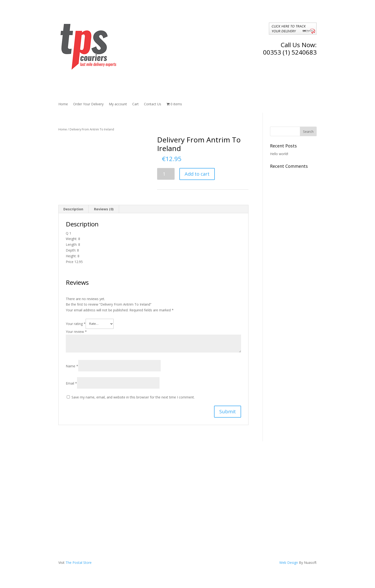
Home (63, 104)
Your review (76, 332)
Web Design (289, 563)
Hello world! (279, 154)
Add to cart (197, 174)
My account (118, 104)
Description (73, 209)
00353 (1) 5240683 (290, 52)
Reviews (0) (104, 209)
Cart (135, 104)
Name (72, 366)
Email (71, 383)
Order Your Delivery (88, 104)
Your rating (76, 323)
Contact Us (153, 104)
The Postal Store (79, 563)
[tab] (73, 209)
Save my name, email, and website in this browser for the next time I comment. (133, 397)
